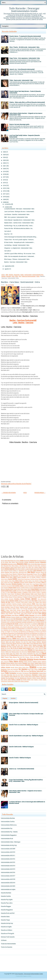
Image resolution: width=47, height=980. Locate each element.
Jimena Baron (37, 612)
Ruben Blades (31, 663)
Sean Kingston (20, 665)
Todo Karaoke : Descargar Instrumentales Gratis (24, 10)
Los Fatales (8, 632)
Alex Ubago (38, 564)
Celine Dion (7, 582)
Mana (14, 639)
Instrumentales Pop (7, 828)
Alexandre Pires (7, 566)
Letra (13, 276)
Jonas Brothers (9, 613)
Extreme (7, 601)
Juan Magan (15, 615)
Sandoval (3, 665)
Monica (44, 643)
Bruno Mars (9, 577)
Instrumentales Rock (7, 839)
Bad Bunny (31, 572)
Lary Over (26, 625)
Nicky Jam (43, 647)
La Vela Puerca (27, 624)
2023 (4, 160)
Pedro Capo (9, 654)
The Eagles (19, 673)
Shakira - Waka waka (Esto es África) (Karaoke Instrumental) (27, 102)
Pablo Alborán (39, 650)
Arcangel (11, 571)
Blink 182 (10, 576)
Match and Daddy (10, 642)
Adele (22, 561)
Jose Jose (24, 613)
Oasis (37, 648)
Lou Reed (14, 635)
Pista (17, 276)
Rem (45, 657)
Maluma (4, 639)
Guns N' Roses (15, 607)
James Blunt (25, 610)
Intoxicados (42, 609)
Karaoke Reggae (6, 906)
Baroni (11, 574)
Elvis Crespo (5, 599)
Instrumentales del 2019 (8, 883)
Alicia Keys (25, 566)
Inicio (3, 275)
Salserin (44, 663)
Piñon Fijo (4, 655)
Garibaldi (3, 604)
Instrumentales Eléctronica (9, 825)
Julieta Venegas (29, 615)
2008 (4, 202)
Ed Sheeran (18, 594)
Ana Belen (29, 567)
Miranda (36, 643)
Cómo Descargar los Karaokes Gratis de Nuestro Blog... (21, 237)
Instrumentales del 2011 (8, 855)
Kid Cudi (44, 619)
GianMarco (9, 604)
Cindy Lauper (26, 584)
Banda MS (43, 572)
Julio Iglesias (38, 615)
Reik (42, 657)
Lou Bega (9, 635)
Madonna (24, 637)
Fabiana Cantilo (14, 601)
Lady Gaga (41, 624)
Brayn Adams (32, 576)
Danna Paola (17, 589)
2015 (4, 183)
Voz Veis (17, 678)
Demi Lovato (13, 591)
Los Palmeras (30, 632)
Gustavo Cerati (24, 607)
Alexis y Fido (18, 566)
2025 (4, 155)
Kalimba (8, 617)
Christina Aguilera (17, 584)
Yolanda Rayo (11, 681)
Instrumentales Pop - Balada (9, 832)
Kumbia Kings (27, 621)
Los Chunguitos (35, 630)
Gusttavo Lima (42, 607)
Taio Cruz (26, 671)
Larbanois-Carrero (18, 625)
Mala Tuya (43, 637)
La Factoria (18, 622)
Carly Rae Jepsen (27, 581)
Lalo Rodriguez (10, 625)
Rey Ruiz (14, 660)
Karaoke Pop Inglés (7, 900)
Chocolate (8, 584)
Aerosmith (27, 561)
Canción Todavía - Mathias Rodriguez (20, 758)
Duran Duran (11, 594)
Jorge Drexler (17, 613)
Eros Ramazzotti (42, 599)
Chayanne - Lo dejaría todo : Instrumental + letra (18, 248)
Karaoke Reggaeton (7, 910)
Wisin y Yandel (16, 680)
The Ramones (26, 673)
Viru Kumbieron (10, 678)
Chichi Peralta (29, 582)
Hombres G (31, 609)
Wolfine (29, 680)
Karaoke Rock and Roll (8, 913)
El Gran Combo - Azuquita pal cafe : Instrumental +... (19, 242)
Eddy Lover (34, 594)
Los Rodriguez (33, 633)
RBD (35, 655)
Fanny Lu (21, 601)
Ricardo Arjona (26, 659)
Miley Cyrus (30, 643)
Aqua (2, 571)
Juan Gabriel (42, 613)
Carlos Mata (12, 581)
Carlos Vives (19, 581)
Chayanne (17, 582)
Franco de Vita (6, 602)
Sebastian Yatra (29, 665)
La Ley (34, 622)
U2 (38, 675)
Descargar (17, 275)
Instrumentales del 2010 (8, 852)
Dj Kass (3, 592)
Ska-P (29, 669)
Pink (34, 654)
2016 (4, 180)
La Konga (29, 622)
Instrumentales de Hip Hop (9, 845)
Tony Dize (10, 675)
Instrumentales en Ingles (8, 889)
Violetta (3, 678)
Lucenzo (29, 635)
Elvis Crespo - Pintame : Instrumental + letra (17, 259)
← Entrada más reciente (9, 493)
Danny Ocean (24, 589)
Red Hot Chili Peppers (23, 657)
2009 (4, 199)
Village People (28, 676)
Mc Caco (23, 642)
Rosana (25, 663)
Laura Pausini (15, 627)
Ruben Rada (38, 663)
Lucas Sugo (23, 635)
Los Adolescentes (20, 628)
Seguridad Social (38, 665)
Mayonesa (18, 642)
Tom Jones (4, 675)
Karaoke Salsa (5, 917)
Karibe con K (19, 617)
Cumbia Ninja (27, 586)
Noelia (33, 648)
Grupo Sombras (5, 607)
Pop (20, 276)
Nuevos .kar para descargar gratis (19, 124)
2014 (4, 185)
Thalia (7, 673)
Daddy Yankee (39, 586)
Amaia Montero (6, 567)
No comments (10, 285)
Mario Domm (16, 640)
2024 (4, 157)
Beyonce (35, 574)
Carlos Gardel (4, 581)
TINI (22, 671)
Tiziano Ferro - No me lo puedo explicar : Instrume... (19, 240)
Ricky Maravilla (5, 662)
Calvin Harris (4, 579)
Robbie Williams (28, 662)
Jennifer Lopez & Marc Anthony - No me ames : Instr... (20, 254)
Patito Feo (8, 652)
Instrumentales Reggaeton (9, 835)
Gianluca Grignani (17, 604)
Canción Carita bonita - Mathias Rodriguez (21, 747)
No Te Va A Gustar (17, 648)
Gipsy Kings (39, 604)
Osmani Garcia (24, 650)
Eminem (11, 599)
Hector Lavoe (4, 609)
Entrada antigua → (40, 493)
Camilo (15, 579)
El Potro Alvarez (9, 597)
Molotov (40, 643)
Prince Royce (14, 655)
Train (22, 675)
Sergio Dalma (18, 667)
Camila (10, 579)
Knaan (9, 621)
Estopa (3, 601)
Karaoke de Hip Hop (7, 923)
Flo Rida (40, 601)
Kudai (12, 621)
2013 (4, 188)
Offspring (41, 648)
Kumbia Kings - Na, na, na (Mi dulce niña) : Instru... (19, 226)
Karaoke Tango (5, 920)
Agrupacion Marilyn (41, 561)
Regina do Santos (35, 657)
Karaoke (9, 276)
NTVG (13, 645)
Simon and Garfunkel (13, 669)
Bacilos (11, 275)
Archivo (13, 698)
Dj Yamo (8, 592)
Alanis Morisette (20, 562)
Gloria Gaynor (9, 605)
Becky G (15, 574)
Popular (5, 698)
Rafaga (39, 655)
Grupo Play (43, 605)
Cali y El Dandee (31, 577)
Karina (25, 617)
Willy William (4, 680)
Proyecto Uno (21, 655)
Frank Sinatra (24, 602)
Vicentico (7, 676)
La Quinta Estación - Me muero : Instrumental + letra (19, 209)
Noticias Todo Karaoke (8, 937)
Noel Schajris (27, 648)
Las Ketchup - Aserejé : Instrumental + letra (17, 245)
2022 (4, 163)
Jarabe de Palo (34, 610)
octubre (7, 207)
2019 (4, 171)
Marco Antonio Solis (7, 640)
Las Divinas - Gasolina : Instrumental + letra (17, 214)
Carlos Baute (42, 579)
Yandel (44, 680)
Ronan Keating (18, 663)
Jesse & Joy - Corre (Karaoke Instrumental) (22, 69)
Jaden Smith (13, 610)
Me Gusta (29, 642)
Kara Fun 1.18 (8, 234)
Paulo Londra (40, 652)
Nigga (3, 648)
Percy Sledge (16, 654)
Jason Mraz (43, 610)
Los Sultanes (41, 633)
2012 (4, 191)
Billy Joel (40, 574)
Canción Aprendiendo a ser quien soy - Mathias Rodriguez (26, 736)
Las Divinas (33, 625)
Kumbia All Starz (18, 621)
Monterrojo (4, 645)
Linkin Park (37, 627)
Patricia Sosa (15, 652)
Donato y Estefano (22, 592)
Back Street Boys (14, 572)
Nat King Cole (19, 645)
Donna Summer (32, 592)
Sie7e (41, 667)
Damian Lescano (29, 588)
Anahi (40, 567)
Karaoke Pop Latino (7, 903)
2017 (4, 177)
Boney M (26, 576)
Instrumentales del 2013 (8, 862)
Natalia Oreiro (28, 645)
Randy (7, 657)
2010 (4, 197)
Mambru (9, 639)
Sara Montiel (13, 665)
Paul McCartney (23, 652)
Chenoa (22, 582)
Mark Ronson (24, 640)
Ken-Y (24, 619)
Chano (12, 582)
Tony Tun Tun (16, 675)
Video (38, 276)
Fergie (30, 601)
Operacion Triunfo (11, 650)
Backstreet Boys (23, 572)
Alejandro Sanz (22, 564)
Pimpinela (30, 654)
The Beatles (13, 673)
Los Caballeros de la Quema (8, 630)
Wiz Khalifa (24, 680)
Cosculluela (9, 586)
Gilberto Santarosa (27, 604)
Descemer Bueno (21, 591)
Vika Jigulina (21, 676)
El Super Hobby (37, 597)
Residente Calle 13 (6, 660)
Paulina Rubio (32, 652)
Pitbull (44, 654)
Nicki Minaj (36, 647)
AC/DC (3, 561)
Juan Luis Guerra (6, 615)
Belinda (20, 574)
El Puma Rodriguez (18, 597)
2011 (4, 194)
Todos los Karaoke (7, 947)
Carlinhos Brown (34, 579)
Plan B (8, 655)
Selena (44, 665)
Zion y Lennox (25, 681)
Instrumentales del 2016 (8, 872)
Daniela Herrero (38, 588)
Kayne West (41, 617)
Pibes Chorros (23, 654)
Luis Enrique (40, 635)
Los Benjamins (42, 628)
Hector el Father (12, 609)
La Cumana (12, 622)
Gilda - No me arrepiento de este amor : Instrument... (20, 256)
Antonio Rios (43, 569)
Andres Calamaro (10, 569)
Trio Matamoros (27, 675)
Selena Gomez (6, 667)
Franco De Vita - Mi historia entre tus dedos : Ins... (19, 228)
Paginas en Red (27, 976)
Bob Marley (16, 576)
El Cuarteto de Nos (22, 596)
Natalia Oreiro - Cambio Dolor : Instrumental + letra (19, 223)
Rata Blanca (13, 657)
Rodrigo (44, 662)
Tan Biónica (33, 671)
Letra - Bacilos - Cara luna (23, 323)
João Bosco (35, 613)
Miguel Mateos (23, 643)
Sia (38, 667)
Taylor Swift (40, 671)
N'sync (9, 645)
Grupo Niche (36, 605)
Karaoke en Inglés (6, 927)
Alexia (13, 566)
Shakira (33, 667)
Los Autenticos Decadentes (32, 628)
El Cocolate (15, 596)
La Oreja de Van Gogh (12, 624)
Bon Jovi (21, 576)
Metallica (39, 642)
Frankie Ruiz (32, 602)
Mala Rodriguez (36, 637)
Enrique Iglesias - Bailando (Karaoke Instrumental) (23, 703)
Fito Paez (35, 601)
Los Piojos (43, 632)
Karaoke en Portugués (8, 933)
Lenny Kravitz (23, 627)
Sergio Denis (26, 667)
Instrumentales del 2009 (8, 849)
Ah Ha (3, 562)
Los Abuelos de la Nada (8, 628)
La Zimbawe (34, 624)
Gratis (22, 275)
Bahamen (38, 572)
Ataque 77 (16, 571)
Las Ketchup (40, 625)
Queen (32, 655)
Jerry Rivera (22, 612)
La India (24, 622)
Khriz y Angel (38, 619)
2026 (4, 152)
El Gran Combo (35, 596)
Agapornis (33, 561)
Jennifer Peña (14, 612)
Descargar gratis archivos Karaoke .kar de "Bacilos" (16, 484)
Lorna (45, 627)
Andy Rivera (18, 569)
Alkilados (30, 566)
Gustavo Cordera (33, 607)
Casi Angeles (36, 581)
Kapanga (13, 617)
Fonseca (44, 601)
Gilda (34, 604)
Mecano (34, 642)
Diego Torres (31, 591)
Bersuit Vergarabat (28, 574)
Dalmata (6, 588)
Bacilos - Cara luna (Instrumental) (23, 320)
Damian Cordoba (21, 588)
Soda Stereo (42, 669)
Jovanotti (29, 613)
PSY (34, 650)
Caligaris (38, 577)
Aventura (21, 571)
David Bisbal (35, 589)
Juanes (22, 615)
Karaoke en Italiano (7, 930)
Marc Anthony (41, 639)
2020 (4, 169)
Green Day (22, 605)
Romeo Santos (10, 663)
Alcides (26, 562)
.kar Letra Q (8, 231)
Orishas (18, 650)
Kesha (28, 619)
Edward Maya (41, 594)
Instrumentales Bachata (8, 818)
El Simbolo (30, 597)
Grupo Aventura (29, 605)
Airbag (7, 562)
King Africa (4, 621)
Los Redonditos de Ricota (22, 633)
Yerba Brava (4, 681)
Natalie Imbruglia (38, 645)
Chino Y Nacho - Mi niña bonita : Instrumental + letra (24, 47)
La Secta (21, 624)
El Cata (10, 596)
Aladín (13, 562)
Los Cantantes (27, 630)
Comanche (4, 586)
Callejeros (44, 577)
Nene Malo (20, 647)
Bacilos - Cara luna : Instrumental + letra (16, 262)
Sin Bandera (23, 669)
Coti (13, 586)
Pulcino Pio (27, 655)
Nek (7, 647)
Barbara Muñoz (5, 574)
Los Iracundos (14, 632)
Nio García (8, 648)
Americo (23, 567)
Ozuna (30, 650)
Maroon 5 (31, 640)
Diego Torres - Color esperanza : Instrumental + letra (25, 58)
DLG (32, 586)
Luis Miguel (18, 637)
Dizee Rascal (43, 591)
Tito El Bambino (34, 673)
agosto (7, 269)
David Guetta (5, 591)
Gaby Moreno (43, 602)
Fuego (37, 602)
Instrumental (28, 275)
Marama (33, 639)
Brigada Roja (39, 576)
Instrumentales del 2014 (8, 866)
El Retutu (25, 597)
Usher (41, 675)
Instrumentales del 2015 (8, 869)
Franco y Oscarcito (16, 602)
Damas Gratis (12, 587)
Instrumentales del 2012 (8, 859)
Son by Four (11, 671)
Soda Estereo (35, 669)
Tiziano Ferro (42, 673)
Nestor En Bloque (28, 647)
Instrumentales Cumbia (8, 822)
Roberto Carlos (37, 662)
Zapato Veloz (17, 681)
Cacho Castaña (22, 577)
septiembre (8, 266)
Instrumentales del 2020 (8, 886)
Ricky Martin (14, 662)
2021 (4, 166)
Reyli (18, 660)
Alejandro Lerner (12, 564)
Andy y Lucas (25, 569)
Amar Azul (14, 567)
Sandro (7, 665)
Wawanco (29, 678)
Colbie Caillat (43, 584)
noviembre (8, 204)
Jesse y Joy (29, 612)
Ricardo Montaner (40, 659)
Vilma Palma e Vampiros (39, 676)
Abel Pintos (11, 561)
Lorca (41, 627)
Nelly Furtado (13, 647)
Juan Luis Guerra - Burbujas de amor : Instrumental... (19, 212)
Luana (18, 635)
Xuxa (32, 680)
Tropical (34, 675)
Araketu (6, 571)
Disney (37, 591)
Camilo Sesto (21, 579)
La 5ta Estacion (40, 620)
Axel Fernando (38, 571)
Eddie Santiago (26, 594)
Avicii (26, 571)
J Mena (7, 610)
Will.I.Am (44, 678)
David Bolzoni (43, 589)
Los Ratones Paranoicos (8, 633)
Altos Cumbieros (42, 566)
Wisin (10, 680)
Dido (26, 591)
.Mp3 (7, 275)
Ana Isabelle (35, 567)
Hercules (25, 609)
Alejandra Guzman (34, 562)
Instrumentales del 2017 (8, 876)
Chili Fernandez (37, 582)
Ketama (32, 619)
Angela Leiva (33, 569)
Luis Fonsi (10, 637)
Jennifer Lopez (6, 612)
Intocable (37, 609)
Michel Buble (9, 643)
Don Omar (14, 592)
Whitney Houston (36, 678)
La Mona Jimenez (40, 622)
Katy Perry (35, 617)
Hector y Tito (19, 609)
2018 (4, 174)
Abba (6, 561)
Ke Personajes (18, 619)
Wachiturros (23, 678)
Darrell (29, 589)
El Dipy (29, 596)
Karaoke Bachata (6, 893)
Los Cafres (20, 630)
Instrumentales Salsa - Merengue (11, 842)
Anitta (38, 569)
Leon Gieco (30, 627)
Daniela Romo (9, 589)
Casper (41, 581)
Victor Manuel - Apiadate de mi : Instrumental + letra (19, 220)
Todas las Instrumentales (29, 276)
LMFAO (33, 621)
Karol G (30, 617)
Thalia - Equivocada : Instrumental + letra (21, 80)
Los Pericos (37, 632)
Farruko (26, 601)
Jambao (19, 610)
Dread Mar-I (4, 594)
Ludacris (34, 635)
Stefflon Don (18, 671)
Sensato (12, 667)
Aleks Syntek (31, 564)
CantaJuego (27, 579)
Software (4, 671)
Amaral (19, 567)
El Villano (44, 597)
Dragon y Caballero (41, 592)
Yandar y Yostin (38, 680)
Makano (29, 637)
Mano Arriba (20, 639)
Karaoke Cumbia (6, 896)
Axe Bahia (30, 571)
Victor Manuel (13, 676)
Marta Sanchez (38, 640)
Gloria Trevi (16, 605)
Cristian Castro (19, 586)
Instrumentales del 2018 (8, 879)
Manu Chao (27, 639)
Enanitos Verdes (19, 599)
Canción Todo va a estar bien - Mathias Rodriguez (23, 725)
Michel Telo (16, 643)
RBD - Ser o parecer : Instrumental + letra (16, 217)
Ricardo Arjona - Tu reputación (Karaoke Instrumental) (25, 36)
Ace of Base (17, 561)
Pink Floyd (38, 654)
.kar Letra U (8, 251)
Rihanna (21, 662)
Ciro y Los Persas (34, 584)
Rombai (3, 663)
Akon (10, 562)
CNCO (15, 577)
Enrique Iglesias (31, 599)
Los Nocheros (22, 632)
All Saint (35, 566)
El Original (42, 596)
